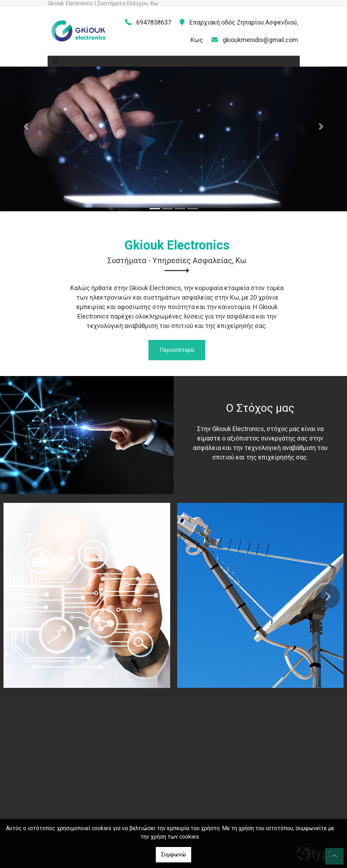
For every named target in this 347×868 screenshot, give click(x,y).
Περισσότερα (177, 350)
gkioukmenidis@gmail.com (260, 40)
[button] (26, 127)
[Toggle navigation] (55, 61)
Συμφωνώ (173, 855)
